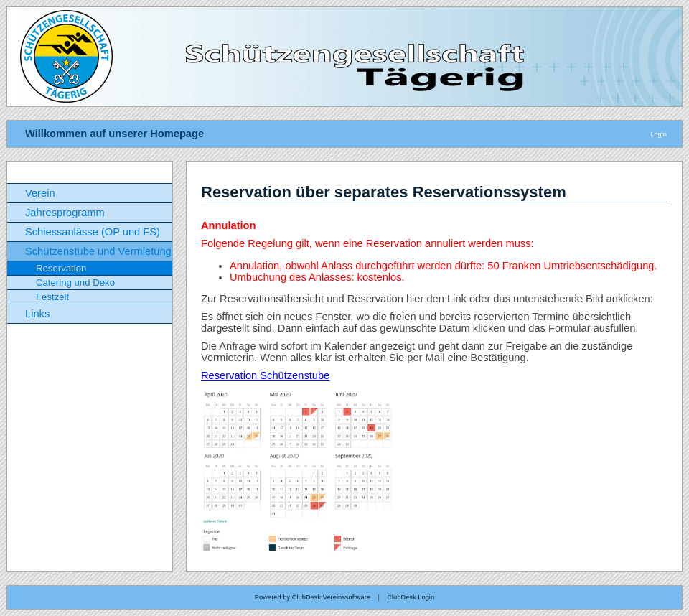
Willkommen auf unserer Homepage (114, 134)
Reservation (61, 268)
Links (37, 314)
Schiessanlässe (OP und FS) (93, 232)
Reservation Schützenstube (265, 375)
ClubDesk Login (411, 597)
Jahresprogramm (65, 213)
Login (658, 134)
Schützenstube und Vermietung (98, 251)
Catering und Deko (75, 283)
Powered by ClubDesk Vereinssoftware (313, 597)
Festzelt (52, 297)
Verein (40, 193)
